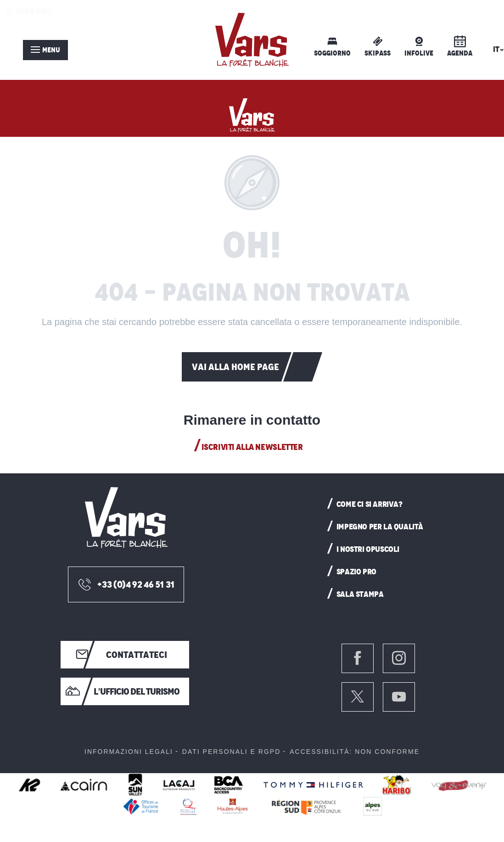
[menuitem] (252, 40)
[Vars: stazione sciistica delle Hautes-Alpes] (252, 113)
